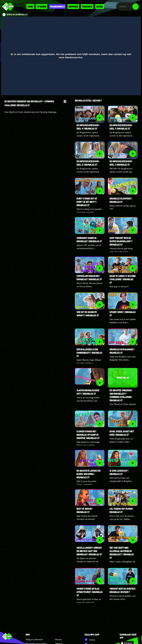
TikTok (90, 640)
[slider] (71, 83)
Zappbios (73, 7)
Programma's (57, 7)
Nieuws (59, 639)
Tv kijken (42, 7)
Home (30, 7)
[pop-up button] (129, 89)
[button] (7, 89)
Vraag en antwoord (34, 639)
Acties (100, 7)
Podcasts (87, 7)
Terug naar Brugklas (17, 15)
